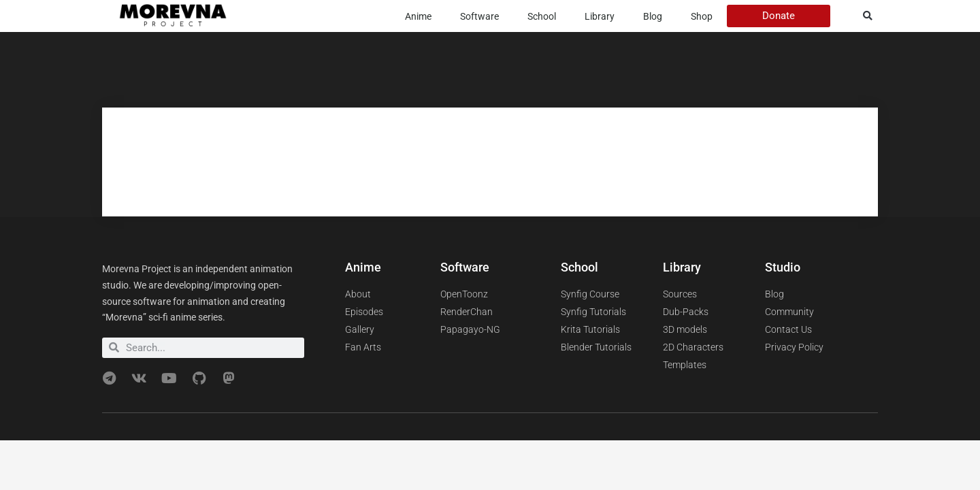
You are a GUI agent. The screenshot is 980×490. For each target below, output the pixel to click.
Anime (418, 16)
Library (600, 16)
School (542, 16)
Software (479, 16)
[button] (868, 16)
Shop (702, 16)
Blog (653, 16)
